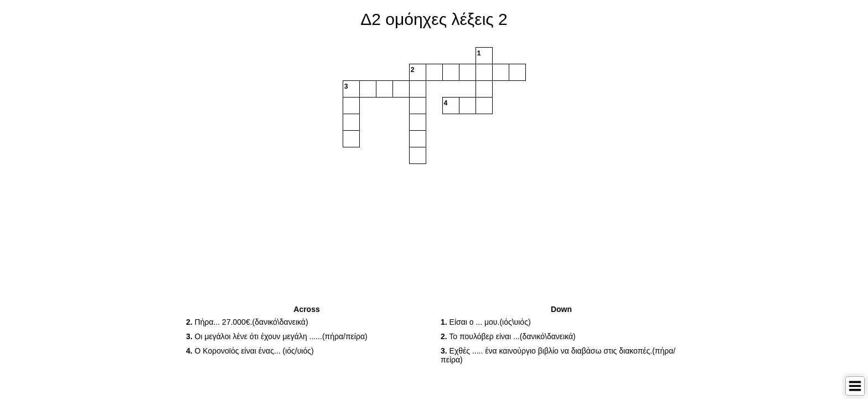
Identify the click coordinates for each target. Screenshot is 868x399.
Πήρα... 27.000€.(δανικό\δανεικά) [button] (247, 322)
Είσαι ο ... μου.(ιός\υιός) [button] (486, 322)
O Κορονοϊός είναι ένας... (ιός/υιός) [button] (250, 351)
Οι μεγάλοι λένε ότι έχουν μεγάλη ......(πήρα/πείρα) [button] (277, 336)
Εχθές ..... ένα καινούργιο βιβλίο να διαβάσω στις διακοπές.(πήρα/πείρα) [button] (558, 355)
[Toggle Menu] (855, 386)
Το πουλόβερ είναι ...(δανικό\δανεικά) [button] (508, 336)
